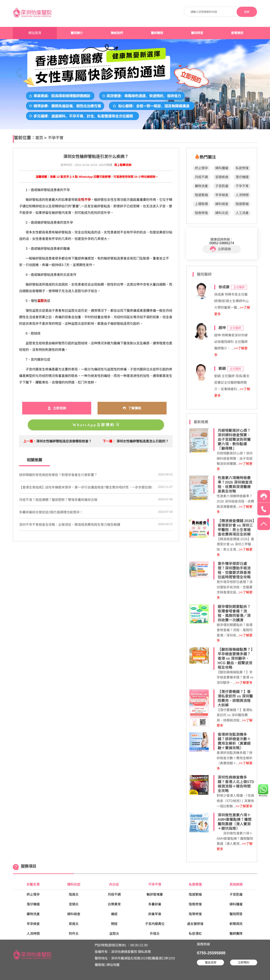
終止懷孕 (201, 168)
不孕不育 (56, 138)
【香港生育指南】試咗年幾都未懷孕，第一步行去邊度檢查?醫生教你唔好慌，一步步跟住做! (86, 487)
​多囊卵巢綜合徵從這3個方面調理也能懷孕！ (51, 512)
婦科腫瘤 (222, 168)
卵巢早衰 (155, 914)
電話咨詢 (211, 962)
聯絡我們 (117, 33)
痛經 (114, 914)
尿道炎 (74, 924)
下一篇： (109, 441)
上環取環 (201, 204)
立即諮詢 (220, 249)
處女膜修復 (195, 924)
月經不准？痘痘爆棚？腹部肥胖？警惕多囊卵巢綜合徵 (58, 500)
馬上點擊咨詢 (123, 165)
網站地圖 (113, 965)
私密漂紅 (195, 934)
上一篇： (30, 441)
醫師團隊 (157, 33)
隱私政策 (144, 952)
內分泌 (114, 884)
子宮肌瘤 (222, 186)
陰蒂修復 (195, 914)
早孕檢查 (222, 195)
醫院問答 (197, 33)
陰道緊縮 (201, 195)
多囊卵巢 (155, 904)
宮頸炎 (74, 904)
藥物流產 (201, 186)
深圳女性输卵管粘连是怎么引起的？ (143, 441)
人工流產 (242, 213)
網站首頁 (35, 33)
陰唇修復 (201, 213)
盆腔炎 (114, 934)
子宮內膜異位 (155, 924)
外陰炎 (155, 934)
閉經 (114, 924)
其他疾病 (236, 884)
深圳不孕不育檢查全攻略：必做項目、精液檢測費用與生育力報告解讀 (70, 525)
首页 (39, 138)
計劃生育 (33, 884)
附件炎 (74, 934)
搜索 (247, 12)
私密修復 (242, 168)
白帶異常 (114, 904)
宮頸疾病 (222, 177)
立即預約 (244, 962)
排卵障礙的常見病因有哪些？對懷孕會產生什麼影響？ (58, 475)
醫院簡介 (77, 33)
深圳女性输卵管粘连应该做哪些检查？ (64, 441)
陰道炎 (74, 894)
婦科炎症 (222, 213)
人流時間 (242, 195)
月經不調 (201, 177)
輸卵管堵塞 (155, 894)
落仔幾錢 (242, 177)
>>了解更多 (244, 683)
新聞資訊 (237, 33)
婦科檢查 (222, 204)
